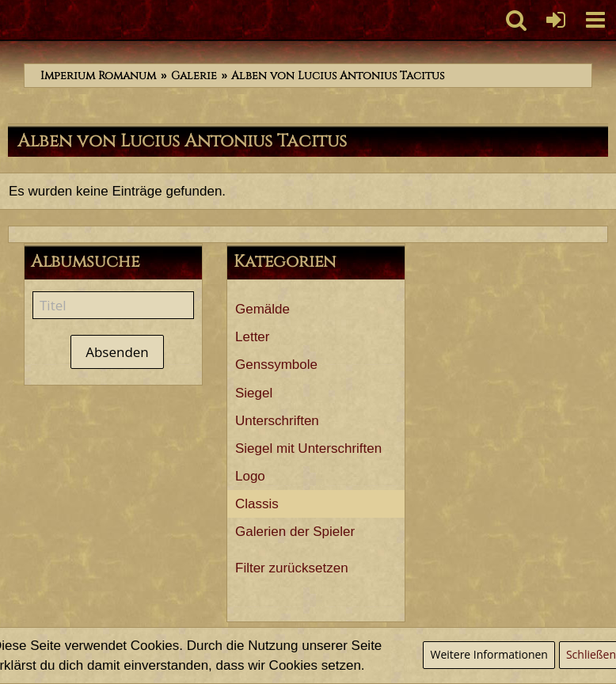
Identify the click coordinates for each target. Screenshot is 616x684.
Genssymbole (276, 365)
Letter (252, 337)
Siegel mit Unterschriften (308, 448)
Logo (250, 476)
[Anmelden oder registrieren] (556, 20)
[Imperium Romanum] (8, 20)
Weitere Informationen (489, 654)
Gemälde (262, 309)
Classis (257, 504)
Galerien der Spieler (295, 532)
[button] (595, 20)
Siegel (254, 393)
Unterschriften (277, 421)
